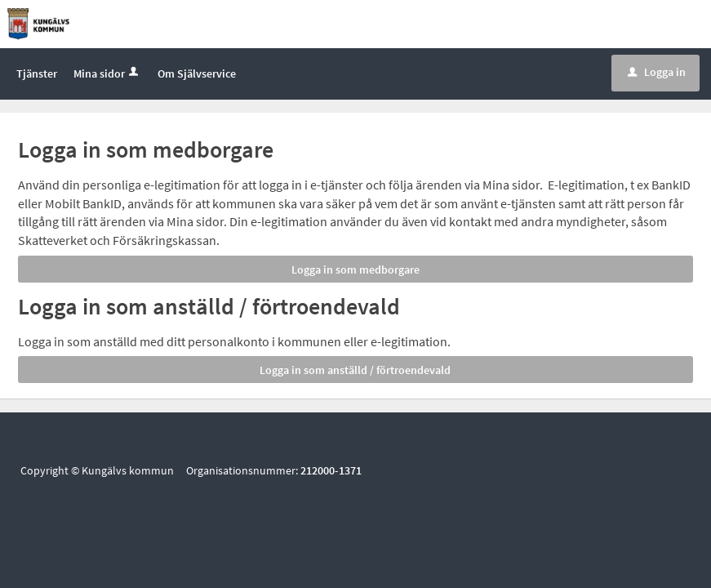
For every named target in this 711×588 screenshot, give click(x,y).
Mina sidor (107, 74)
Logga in (657, 73)
